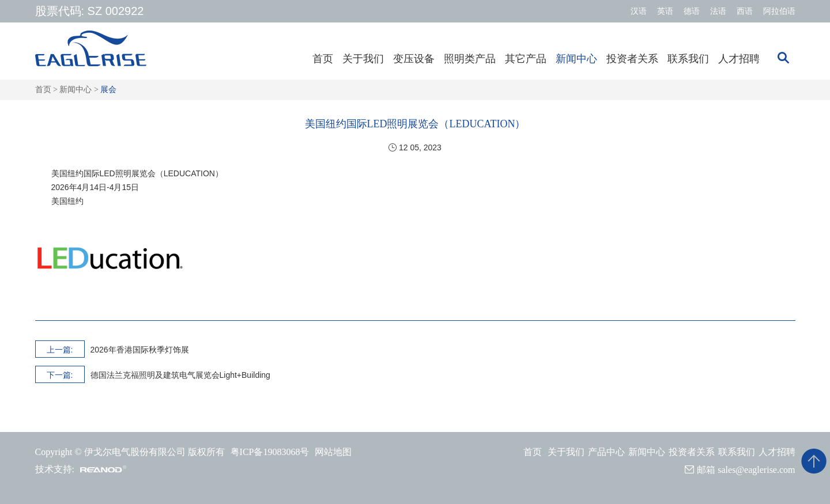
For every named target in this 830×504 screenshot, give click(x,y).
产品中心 (606, 452)
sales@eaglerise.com (756, 470)
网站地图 (333, 452)
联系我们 (688, 59)
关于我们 (363, 59)
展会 (108, 90)
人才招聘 (739, 59)
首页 (323, 59)
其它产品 (526, 59)
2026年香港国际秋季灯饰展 (140, 350)
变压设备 (414, 59)
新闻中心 (576, 59)
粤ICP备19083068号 (270, 452)
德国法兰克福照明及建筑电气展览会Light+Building (180, 375)
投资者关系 (632, 59)
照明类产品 (470, 59)
